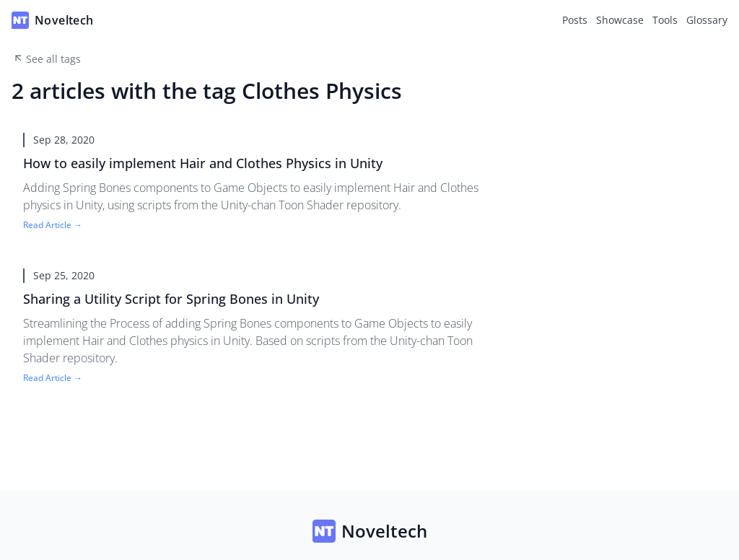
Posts (575, 20)
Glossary (707, 20)
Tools (665, 20)
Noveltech (370, 531)
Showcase (620, 20)
